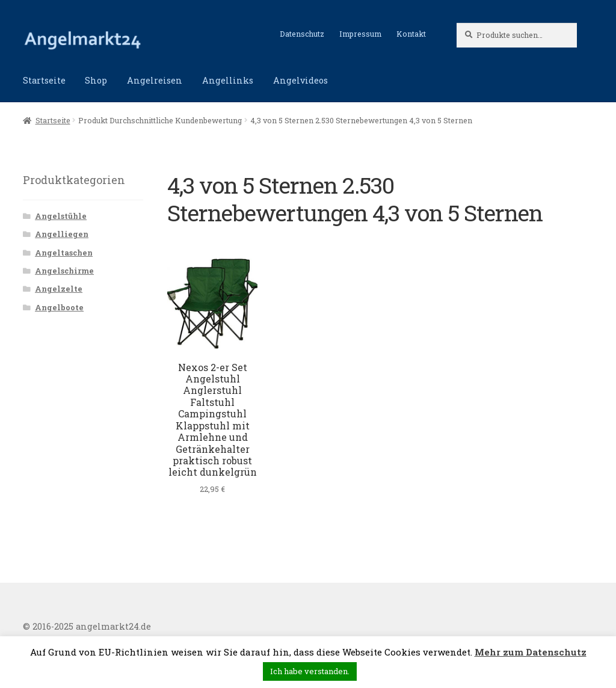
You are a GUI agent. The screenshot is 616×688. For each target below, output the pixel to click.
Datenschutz (302, 34)
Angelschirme (64, 271)
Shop (96, 80)
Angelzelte (59, 289)
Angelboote (59, 307)
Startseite (44, 80)
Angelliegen (62, 234)
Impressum (360, 34)
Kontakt (411, 34)
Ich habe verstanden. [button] (310, 671)
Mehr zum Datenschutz (531, 652)
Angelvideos (300, 80)
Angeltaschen (64, 253)
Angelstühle (61, 216)
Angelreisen (155, 80)
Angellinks (228, 80)
